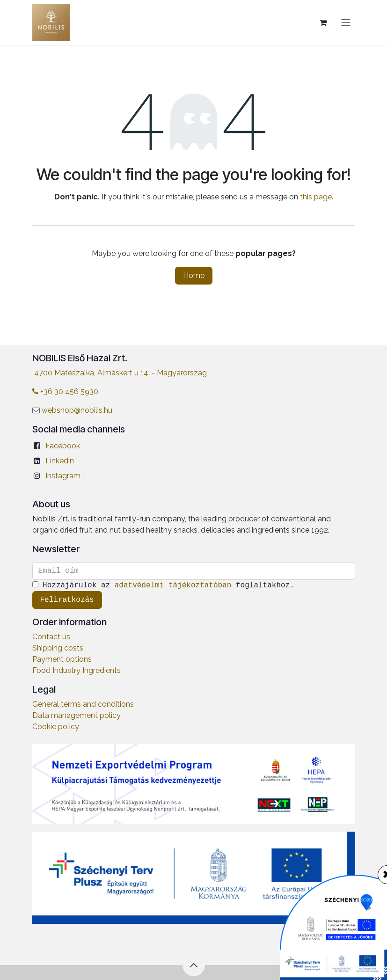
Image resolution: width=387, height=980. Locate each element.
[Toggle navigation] (346, 23)
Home (194, 275)
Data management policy (77, 715)
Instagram (63, 476)
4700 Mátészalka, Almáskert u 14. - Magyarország (120, 373)
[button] (194, 965)
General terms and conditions (83, 704)
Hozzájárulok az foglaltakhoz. (166, 585)
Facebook (63, 446)
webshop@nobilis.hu (77, 410)
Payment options (62, 659)
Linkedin (60, 461)
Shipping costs (58, 648)
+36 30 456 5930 (65, 391)
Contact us (51, 637)
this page (316, 197)
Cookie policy (56, 727)
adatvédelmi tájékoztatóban (173, 585)
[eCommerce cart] (323, 22)
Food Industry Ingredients (77, 670)
